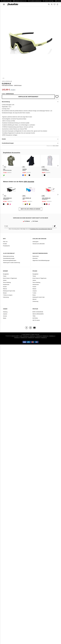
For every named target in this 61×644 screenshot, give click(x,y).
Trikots (5, 276)
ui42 (21, 336)
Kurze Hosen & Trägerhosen (10, 278)
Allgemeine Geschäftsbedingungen (41, 260)
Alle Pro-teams (36, 320)
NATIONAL (35, 318)
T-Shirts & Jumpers (8, 295)
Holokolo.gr (44, 337)
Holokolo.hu (45, 336)
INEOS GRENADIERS (38, 314)
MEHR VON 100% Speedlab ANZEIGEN (30, 209)
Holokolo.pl (39, 336)
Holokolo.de (31, 337)
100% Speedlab (7, 81)
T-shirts (34, 293)
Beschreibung (6, 102)
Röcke (34, 295)
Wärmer (5, 289)
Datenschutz (36, 256)
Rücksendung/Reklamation (10, 260)
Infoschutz (35, 258)
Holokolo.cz (32, 336)
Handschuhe (6, 285)
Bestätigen (54, 226)
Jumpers (35, 291)
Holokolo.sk (26, 336)
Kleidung (5, 312)
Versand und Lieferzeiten (39, 244)
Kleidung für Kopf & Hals (9, 291)
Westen (5, 293)
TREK (34, 316)
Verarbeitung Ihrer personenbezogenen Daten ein (41, 229)
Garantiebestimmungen (9, 258)
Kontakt (5, 244)
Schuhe (5, 316)
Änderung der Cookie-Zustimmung (12, 263)
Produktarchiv (6, 246)
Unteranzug (6, 297)
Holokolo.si (17, 337)
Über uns (5, 242)
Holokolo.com (24, 337)
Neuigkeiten (6, 274)
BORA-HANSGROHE (38, 312)
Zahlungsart (35, 242)
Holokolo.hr (38, 337)
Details (4, 139)
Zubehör (5, 314)
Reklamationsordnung (8, 256)
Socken (5, 287)
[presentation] (3, 166)
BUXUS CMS (15, 336)
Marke (5, 318)
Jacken (5, 280)
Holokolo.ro (52, 336)
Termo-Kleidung (7, 282)
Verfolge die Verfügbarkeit (28, 97)
